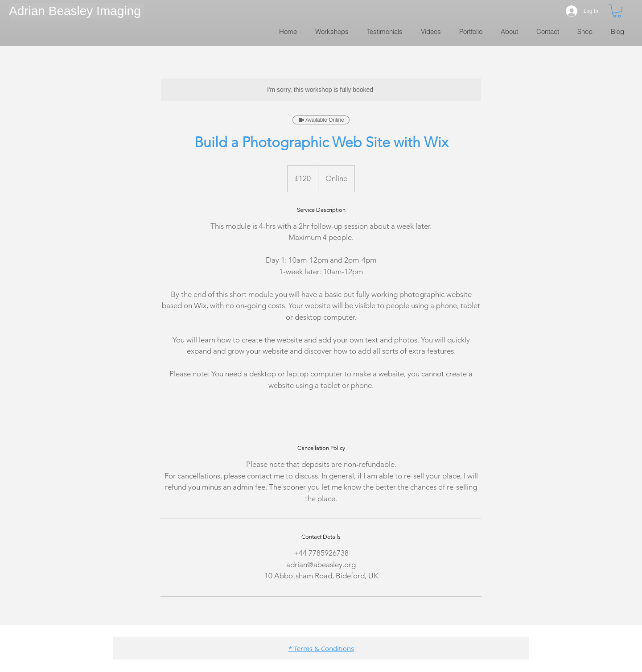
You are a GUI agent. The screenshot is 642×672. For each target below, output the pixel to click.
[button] (76, 11)
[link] (617, 11)
